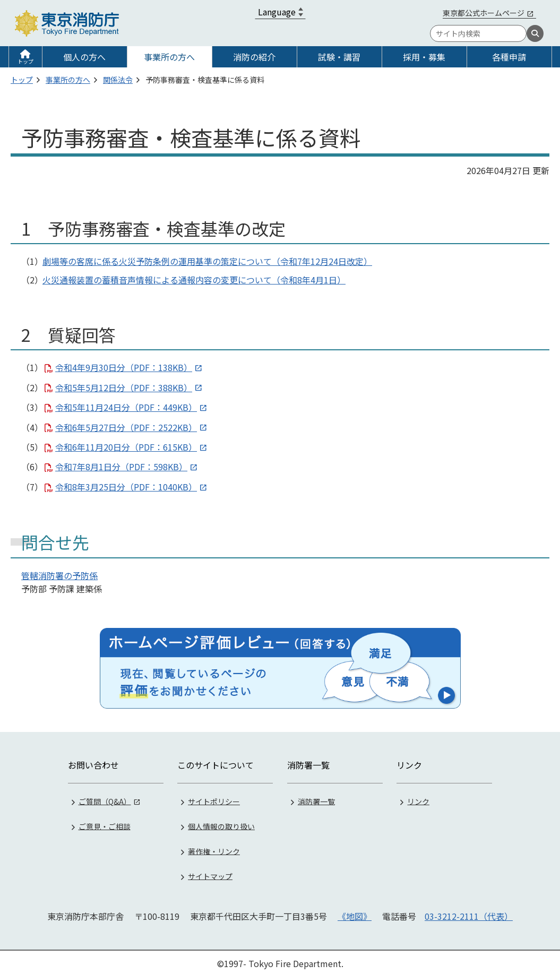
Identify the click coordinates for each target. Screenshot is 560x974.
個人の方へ (84, 57)
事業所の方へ (169, 57)
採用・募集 (424, 57)
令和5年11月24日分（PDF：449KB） (126, 407)
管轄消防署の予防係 (59, 575)
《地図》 (355, 913)
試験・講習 (339, 57)
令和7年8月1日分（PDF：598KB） (121, 467)
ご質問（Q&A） (105, 798)
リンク (418, 798)
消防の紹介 (254, 57)
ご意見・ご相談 (105, 823)
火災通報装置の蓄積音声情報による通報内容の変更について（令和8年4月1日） (194, 280)
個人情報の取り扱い (221, 823)
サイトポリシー (214, 798)
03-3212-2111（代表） (469, 913)
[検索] (535, 33)
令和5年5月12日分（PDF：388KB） (124, 387)
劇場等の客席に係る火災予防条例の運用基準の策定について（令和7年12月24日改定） (207, 261)
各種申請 (509, 57)
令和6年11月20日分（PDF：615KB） (126, 447)
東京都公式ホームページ (484, 13)
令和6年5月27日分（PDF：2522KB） (126, 427)
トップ (25, 61)
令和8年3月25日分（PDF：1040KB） (126, 487)
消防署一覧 (316, 798)
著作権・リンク (214, 848)
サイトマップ (210, 873)
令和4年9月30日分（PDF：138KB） (124, 367)
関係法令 (118, 80)
